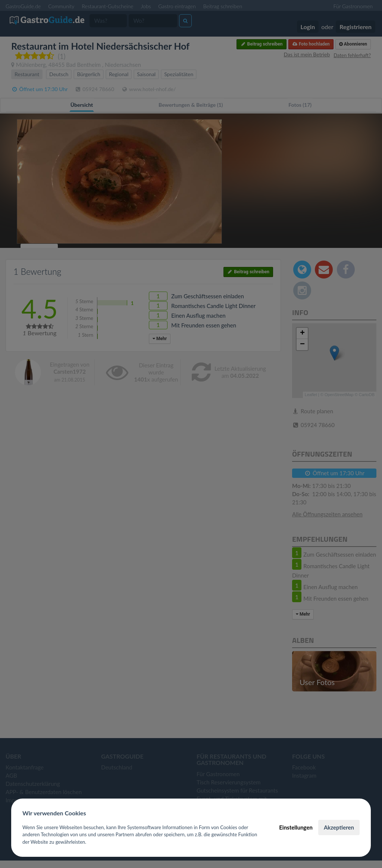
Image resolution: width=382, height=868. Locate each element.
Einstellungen (296, 827)
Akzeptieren (339, 827)
